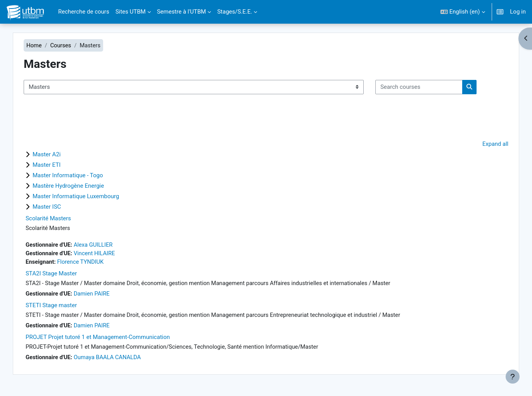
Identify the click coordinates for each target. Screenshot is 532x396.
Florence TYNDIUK (92, 263)
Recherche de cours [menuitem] (84, 12)
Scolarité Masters (59, 219)
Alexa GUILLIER (105, 246)
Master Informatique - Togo (79, 176)
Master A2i (58, 155)
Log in (518, 12)
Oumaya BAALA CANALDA (120, 360)
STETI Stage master (62, 307)
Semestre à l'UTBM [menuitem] (182, 12)
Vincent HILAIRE (106, 254)
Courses (72, 45)
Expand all (484, 144)
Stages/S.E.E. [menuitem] (235, 12)
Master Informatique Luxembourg (87, 197)
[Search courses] (430, 87)
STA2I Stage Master (62, 275)
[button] (463, 12)
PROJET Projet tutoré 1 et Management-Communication (109, 339)
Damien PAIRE (104, 295)
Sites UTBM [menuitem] (131, 12)
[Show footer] (513, 377)
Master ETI (57, 166)
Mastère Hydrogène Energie (79, 187)
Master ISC (58, 208)
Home (45, 45)
